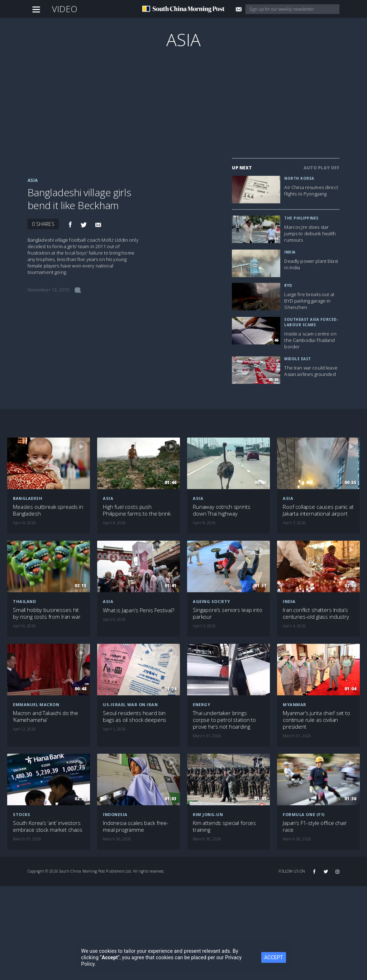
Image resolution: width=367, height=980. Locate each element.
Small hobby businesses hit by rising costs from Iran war (47, 613)
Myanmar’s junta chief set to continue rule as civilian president (316, 720)
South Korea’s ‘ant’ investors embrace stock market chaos (48, 826)
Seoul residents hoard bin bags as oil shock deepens (135, 716)
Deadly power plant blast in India (311, 264)
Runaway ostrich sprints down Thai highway (222, 510)
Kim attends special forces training (224, 826)
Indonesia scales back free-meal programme (136, 826)
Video (65, 9)
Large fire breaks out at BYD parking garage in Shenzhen (309, 301)
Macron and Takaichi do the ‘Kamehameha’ (46, 716)
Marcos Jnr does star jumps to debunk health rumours (310, 233)
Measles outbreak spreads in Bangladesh (48, 510)
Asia (184, 40)
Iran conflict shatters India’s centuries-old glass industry (316, 613)
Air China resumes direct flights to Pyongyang (311, 190)
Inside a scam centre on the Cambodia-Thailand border (310, 340)
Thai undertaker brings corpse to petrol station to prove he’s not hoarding (224, 720)
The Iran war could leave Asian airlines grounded (311, 371)
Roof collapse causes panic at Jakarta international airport (318, 510)
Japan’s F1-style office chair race (315, 826)
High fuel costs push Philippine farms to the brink (137, 510)
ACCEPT (273, 957)
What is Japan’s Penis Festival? (138, 610)
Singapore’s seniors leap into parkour (228, 613)
